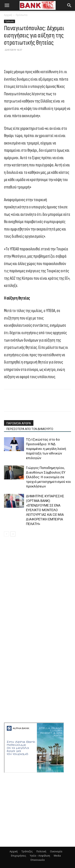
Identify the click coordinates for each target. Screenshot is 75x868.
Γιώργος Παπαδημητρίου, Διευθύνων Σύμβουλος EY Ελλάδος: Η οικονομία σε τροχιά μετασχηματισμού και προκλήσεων (48, 477)
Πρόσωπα (22, 15)
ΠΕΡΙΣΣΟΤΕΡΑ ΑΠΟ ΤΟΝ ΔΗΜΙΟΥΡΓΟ (30, 429)
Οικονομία (56, 851)
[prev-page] (6, 534)
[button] (7, 5)
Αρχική (8, 15)
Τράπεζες (27, 851)
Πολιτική (41, 851)
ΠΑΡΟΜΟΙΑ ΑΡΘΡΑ (19, 423)
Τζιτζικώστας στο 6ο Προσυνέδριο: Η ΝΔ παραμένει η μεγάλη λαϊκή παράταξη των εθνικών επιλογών (46, 449)
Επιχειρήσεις (18, 856)
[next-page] (13, 534)
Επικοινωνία (38, 860)
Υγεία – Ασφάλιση (40, 856)
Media (57, 856)
